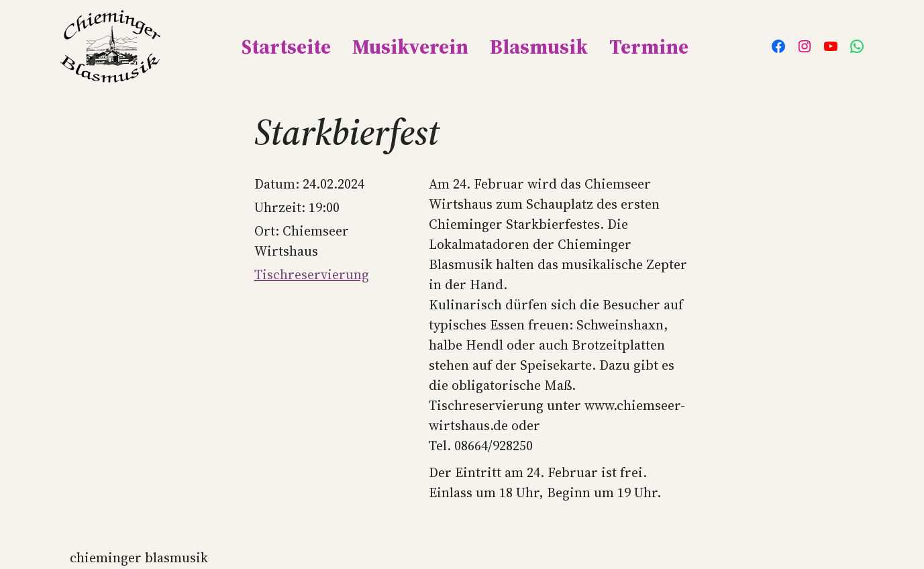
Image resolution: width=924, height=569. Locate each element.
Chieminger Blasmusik (139, 558)
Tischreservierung (312, 274)
